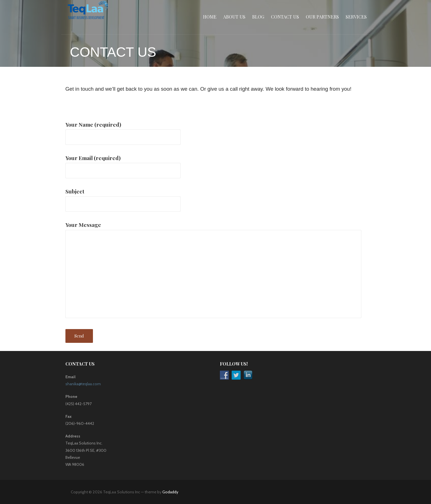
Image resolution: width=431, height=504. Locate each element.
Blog (258, 17)
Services (356, 17)
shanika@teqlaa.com (83, 384)
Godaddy (170, 492)
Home (210, 17)
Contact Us (285, 17)
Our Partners (322, 17)
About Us (234, 17)
